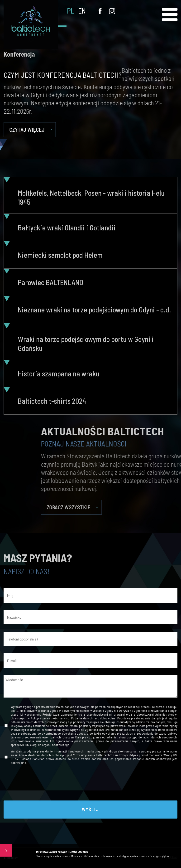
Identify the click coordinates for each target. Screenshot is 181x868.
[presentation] (90, 784)
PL (71, 11)
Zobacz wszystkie (138, 507)
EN (82, 11)
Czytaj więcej (32, 130)
